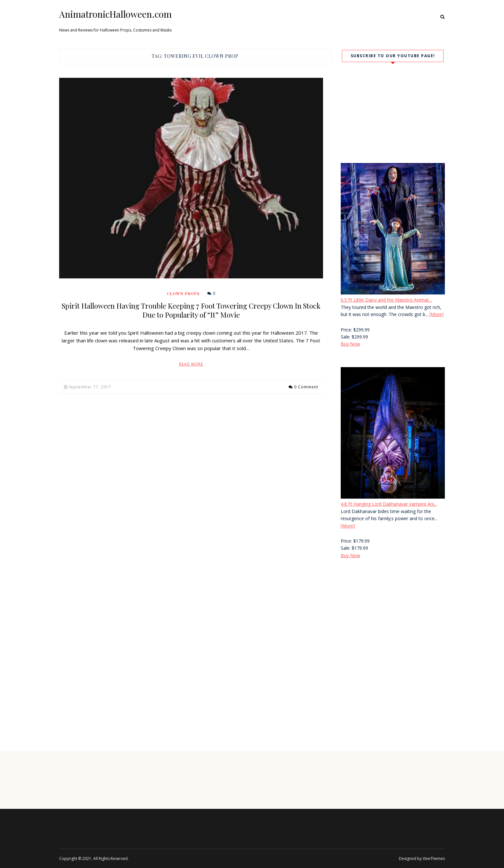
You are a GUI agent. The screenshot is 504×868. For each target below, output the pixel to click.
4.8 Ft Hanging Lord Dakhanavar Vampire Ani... (389, 504)
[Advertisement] (393, 619)
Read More (191, 364)
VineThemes (434, 859)
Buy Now (350, 344)
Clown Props (183, 294)
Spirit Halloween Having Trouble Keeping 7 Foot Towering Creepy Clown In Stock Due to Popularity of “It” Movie (191, 310)
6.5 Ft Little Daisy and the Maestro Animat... (386, 300)
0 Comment (306, 387)
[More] (437, 314)
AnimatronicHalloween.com (115, 14)
